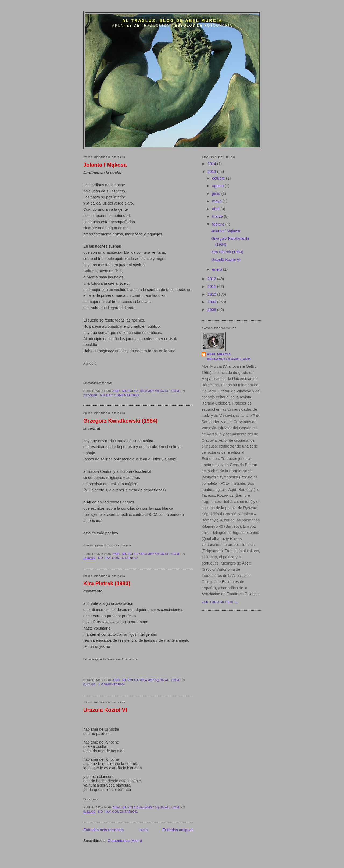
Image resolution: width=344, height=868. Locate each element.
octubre (219, 178)
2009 (212, 302)
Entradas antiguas (178, 830)
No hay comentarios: (121, 395)
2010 (212, 294)
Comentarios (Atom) (125, 841)
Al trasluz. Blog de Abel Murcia (172, 20)
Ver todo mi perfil (220, 602)
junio (217, 194)
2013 (212, 172)
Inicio (143, 830)
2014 (212, 164)
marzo (218, 216)
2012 (212, 279)
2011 (212, 287)
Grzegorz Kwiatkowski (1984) (120, 421)
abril (216, 209)
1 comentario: (112, 684)
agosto (218, 186)
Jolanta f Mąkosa (105, 165)
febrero (219, 224)
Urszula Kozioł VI (105, 710)
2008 (212, 310)
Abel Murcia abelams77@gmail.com (229, 357)
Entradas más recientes (103, 830)
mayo (217, 201)
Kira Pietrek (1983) (107, 583)
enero (218, 269)
